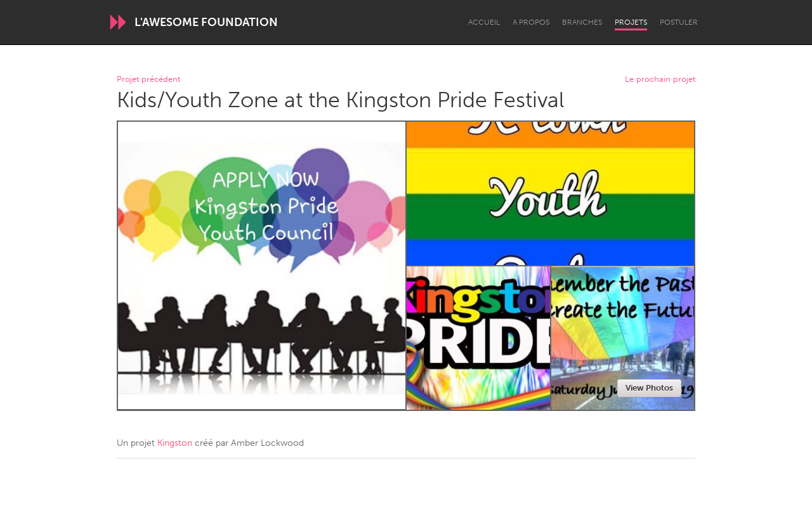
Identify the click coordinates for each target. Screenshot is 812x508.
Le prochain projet (660, 80)
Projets (631, 22)
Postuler (679, 22)
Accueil (484, 22)
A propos (531, 22)
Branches (582, 22)
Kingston (175, 443)
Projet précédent (148, 80)
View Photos (649, 388)
